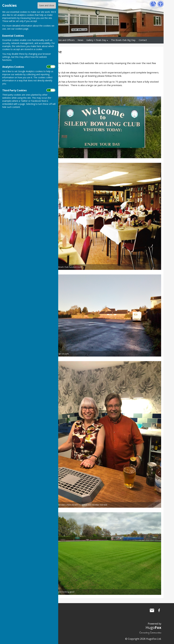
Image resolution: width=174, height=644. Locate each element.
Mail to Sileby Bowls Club (152, 610)
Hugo (153, 627)
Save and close (47, 5)
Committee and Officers (62, 40)
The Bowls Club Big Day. (123, 40)
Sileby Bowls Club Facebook (159, 610)
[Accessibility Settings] (161, 4)
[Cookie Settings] (153, 4)
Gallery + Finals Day (96, 40)
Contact (143, 40)
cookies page (22, 29)
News (80, 40)
